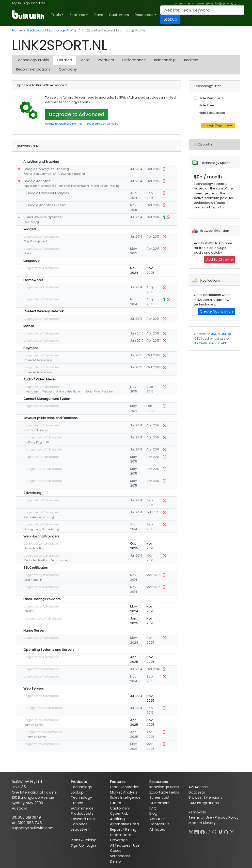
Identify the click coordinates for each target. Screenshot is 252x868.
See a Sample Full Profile (102, 124)
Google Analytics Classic (46, 205)
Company (68, 69)
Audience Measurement (74, 186)
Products (106, 60)
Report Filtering (123, 829)
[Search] (202, 10)
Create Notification (216, 311)
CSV (197, 339)
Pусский (200, 4)
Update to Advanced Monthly (64, 124)
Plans (98, 15)
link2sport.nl (203, 144)
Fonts (28, 253)
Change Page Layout (218, 125)
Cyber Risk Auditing (119, 816)
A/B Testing (32, 222)
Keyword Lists (83, 819)
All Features (120, 845)
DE (180, 4)
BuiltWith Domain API (210, 343)
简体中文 (228, 4)
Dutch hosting (60, 560)
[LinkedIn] (197, 832)
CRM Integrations (204, 803)
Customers (119, 15)
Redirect (191, 60)
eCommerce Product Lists (82, 811)
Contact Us (159, 824)
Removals (197, 812)
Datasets (197, 792)
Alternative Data (125, 824)
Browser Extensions (205, 797)
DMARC (29, 611)
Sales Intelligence (125, 797)
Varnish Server (34, 725)
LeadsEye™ (80, 829)
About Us (157, 819)
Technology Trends (81, 800)
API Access (198, 787)
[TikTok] (208, 832)
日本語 (218, 4)
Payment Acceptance (38, 360)
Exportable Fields (164, 792)
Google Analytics (37, 181)
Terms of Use (200, 817)
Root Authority (33, 580)
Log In (16, 3)
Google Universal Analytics (48, 193)
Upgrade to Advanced (77, 114)
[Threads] (214, 832)
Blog (153, 813)
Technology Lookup (81, 790)
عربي (237, 4)
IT (193, 4)
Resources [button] (144, 15)
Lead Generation (125, 787)
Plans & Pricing (84, 840)
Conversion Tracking (72, 174)
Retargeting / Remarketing (42, 529)
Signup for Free (34, 3)
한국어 (209, 4)
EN (176, 4)
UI (47, 442)
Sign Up (77, 845)
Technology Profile (32, 60)
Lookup (170, 19)
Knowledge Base (164, 787)
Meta (85, 60)
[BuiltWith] (28, 15)
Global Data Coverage (121, 838)
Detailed (65, 60)
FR (185, 4)
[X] (191, 832)
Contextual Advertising (39, 517)
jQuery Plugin (36, 442)
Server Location (34, 548)
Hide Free (206, 105)
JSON (215, 334)
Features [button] (77, 15)
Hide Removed (211, 98)
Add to (220, 260)
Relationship (165, 60)
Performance (134, 60)
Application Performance (40, 186)
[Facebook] (203, 832)
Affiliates (157, 829)
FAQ (153, 808)
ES (189, 4)
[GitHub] (226, 832)
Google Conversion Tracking (46, 169)
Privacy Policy (227, 817)
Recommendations (33, 69)
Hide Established (212, 113)
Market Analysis (124, 792)
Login (91, 845)
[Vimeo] (220, 832)
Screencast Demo (120, 859)
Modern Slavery (202, 823)
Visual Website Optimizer (43, 217)
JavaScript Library (36, 430)
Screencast (159, 797)
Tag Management (36, 241)
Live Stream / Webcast (39, 392)
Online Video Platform (70, 392)
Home (17, 30)
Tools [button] (56, 15)
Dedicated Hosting (36, 560)
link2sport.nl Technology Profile (52, 30)
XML (224, 334)
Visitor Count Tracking (105, 186)
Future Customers (120, 806)
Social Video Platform (99, 392)
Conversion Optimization (40, 174)
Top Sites (79, 824)
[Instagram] (232, 832)
